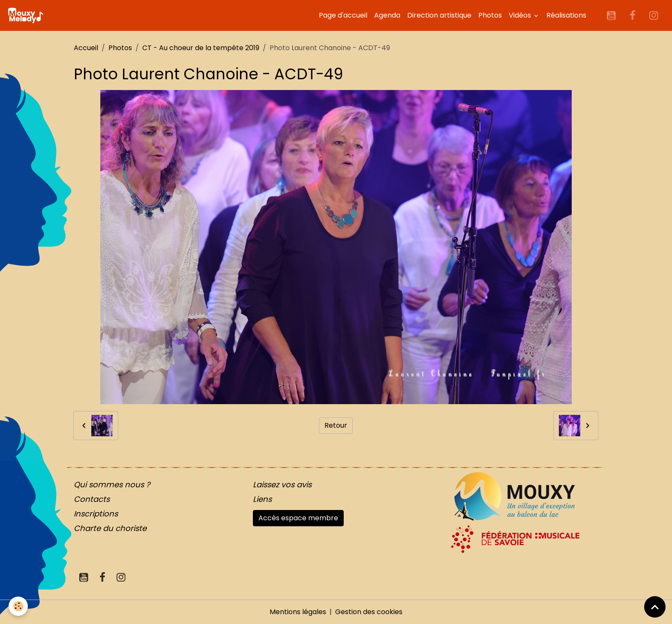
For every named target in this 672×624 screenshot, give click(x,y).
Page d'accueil (343, 15)
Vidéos (521, 15)
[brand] (27, 15)
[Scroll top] (655, 607)
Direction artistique (439, 15)
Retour (336, 425)
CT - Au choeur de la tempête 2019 (201, 48)
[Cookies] (18, 606)
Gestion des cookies (369, 612)
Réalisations (566, 15)
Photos (490, 15)
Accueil (86, 48)
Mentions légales (298, 612)
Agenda (387, 15)
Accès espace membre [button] (298, 518)
